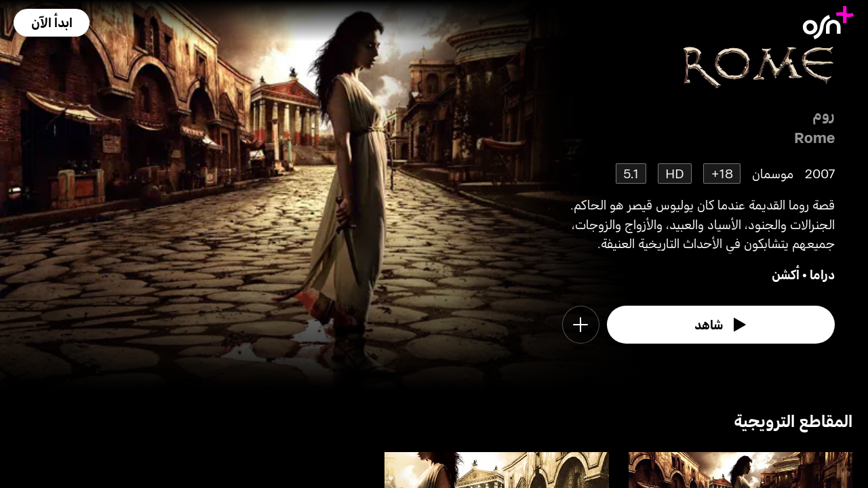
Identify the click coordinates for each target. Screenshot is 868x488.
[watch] (721, 325)
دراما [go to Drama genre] (822, 274)
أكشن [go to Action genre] (786, 274)
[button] (52, 23)
